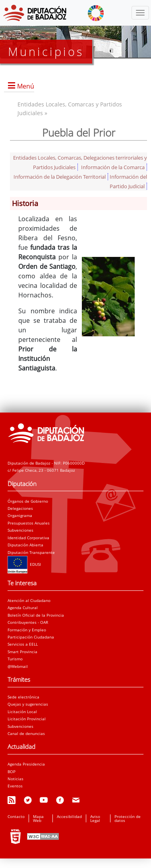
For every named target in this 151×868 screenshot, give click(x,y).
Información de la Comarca (113, 167)
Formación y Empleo (27, 630)
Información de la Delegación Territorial (60, 177)
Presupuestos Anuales (29, 523)
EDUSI (24, 564)
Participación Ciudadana (31, 637)
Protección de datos (128, 818)
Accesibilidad (69, 816)
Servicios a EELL (23, 644)
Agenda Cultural (23, 608)
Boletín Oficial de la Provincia (36, 615)
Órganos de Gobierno (28, 501)
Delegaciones (20, 508)
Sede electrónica (23, 697)
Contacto (16, 816)
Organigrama (20, 515)
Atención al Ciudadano (29, 600)
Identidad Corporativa (28, 538)
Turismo (15, 659)
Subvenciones (20, 530)
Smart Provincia (22, 652)
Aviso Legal (95, 818)
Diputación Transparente (31, 552)
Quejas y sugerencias (28, 704)
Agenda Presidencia (26, 764)
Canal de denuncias (26, 733)
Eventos (15, 786)
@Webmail (18, 666)
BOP (12, 772)
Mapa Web (38, 818)
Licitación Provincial (27, 719)
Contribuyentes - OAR (28, 622)
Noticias (15, 779)
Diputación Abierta (25, 545)
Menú (26, 86)
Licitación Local (22, 712)
